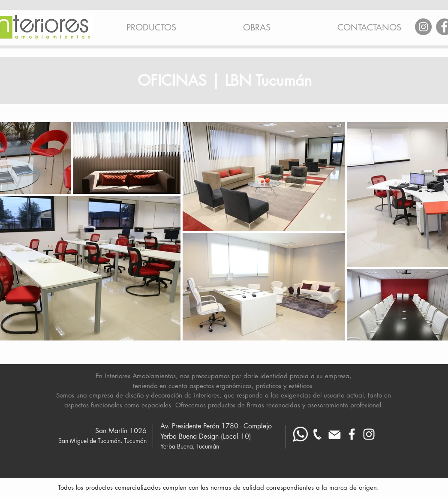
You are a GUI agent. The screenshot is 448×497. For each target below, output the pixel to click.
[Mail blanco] (335, 434)
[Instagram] (423, 27)
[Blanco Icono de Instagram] (369, 434)
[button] (151, 24)
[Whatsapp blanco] (300, 434)
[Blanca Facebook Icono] (352, 434)
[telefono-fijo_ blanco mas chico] (317, 434)
